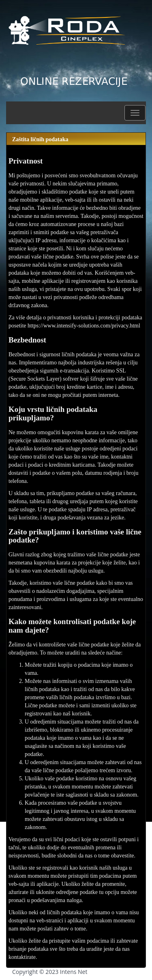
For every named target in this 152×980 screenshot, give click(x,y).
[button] (135, 113)
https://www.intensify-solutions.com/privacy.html (84, 326)
